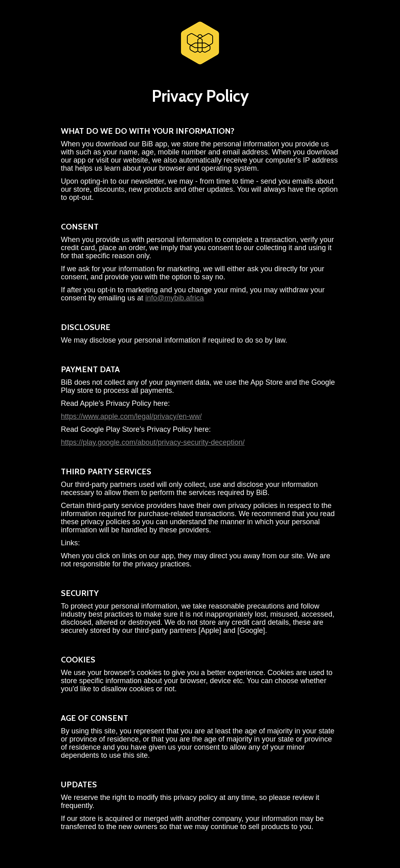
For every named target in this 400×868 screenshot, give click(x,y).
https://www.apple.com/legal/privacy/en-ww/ (131, 416)
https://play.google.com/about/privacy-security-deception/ (153, 442)
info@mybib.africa (174, 298)
